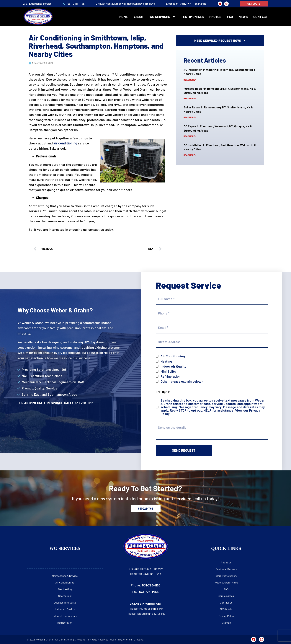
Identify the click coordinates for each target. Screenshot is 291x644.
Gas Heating (65, 589)
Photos (215, 17)
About (139, 17)
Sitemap (226, 623)
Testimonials (192, 17)
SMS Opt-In (226, 609)
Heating (166, 361)
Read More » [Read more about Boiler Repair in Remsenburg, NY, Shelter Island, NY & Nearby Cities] (190, 117)
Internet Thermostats (65, 616)
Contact (261, 17)
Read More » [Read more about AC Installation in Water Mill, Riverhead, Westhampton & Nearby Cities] (190, 80)
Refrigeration (171, 376)
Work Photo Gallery (226, 576)
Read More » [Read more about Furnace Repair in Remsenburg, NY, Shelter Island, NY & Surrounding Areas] (190, 99)
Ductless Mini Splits (65, 603)
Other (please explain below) (182, 381)
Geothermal (65, 596)
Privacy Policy (226, 616)
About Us (226, 562)
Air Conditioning (173, 356)
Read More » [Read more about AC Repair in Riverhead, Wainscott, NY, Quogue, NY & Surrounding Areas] (190, 136)
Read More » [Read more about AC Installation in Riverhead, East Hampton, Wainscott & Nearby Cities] (190, 155)
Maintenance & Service (65, 576)
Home (124, 17)
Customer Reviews (226, 569)
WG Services (162, 17)
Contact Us (226, 603)
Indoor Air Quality (173, 366)
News (243, 17)
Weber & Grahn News (226, 582)
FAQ (230, 17)
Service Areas (226, 596)
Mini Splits (168, 371)
